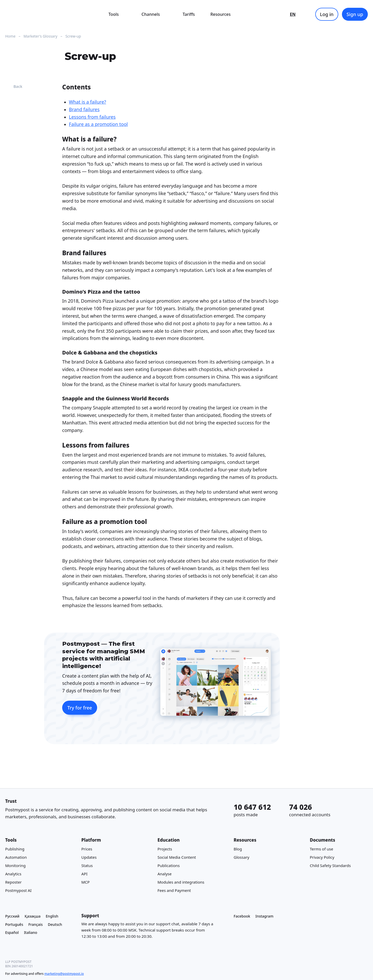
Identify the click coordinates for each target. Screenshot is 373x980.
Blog (238, 849)
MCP (85, 882)
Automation (16, 857)
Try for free (80, 708)
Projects (165, 849)
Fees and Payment (174, 891)
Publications (169, 866)
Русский (12, 916)
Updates (89, 857)
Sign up (355, 14)
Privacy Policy (322, 857)
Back (14, 86)
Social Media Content (177, 857)
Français (35, 924)
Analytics (13, 874)
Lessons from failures (92, 117)
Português (14, 924)
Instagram (264, 916)
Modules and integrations (181, 882)
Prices (87, 849)
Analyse (164, 874)
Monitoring (15, 866)
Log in (327, 14)
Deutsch (55, 924)
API (84, 874)
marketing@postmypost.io (64, 974)
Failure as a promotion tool (98, 124)
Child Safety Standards (330, 866)
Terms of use (321, 849)
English (52, 916)
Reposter (13, 882)
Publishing (15, 849)
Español (12, 933)
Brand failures (84, 109)
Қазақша (33, 916)
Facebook (242, 916)
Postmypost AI (18, 891)
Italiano (30, 933)
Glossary (242, 857)
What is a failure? (88, 102)
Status (87, 866)
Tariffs (189, 14)
